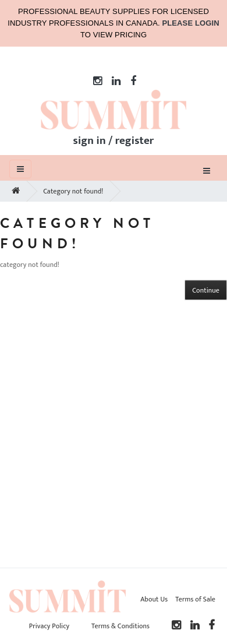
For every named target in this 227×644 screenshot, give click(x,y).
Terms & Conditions (120, 626)
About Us (154, 599)
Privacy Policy (49, 626)
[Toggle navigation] (207, 170)
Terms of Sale (195, 599)
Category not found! (73, 191)
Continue (206, 290)
